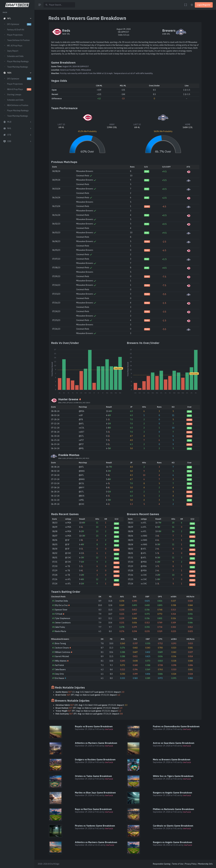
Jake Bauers (60, 670)
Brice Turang (61, 643)
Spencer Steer (61, 610)
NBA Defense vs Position (18, 105)
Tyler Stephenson (63, 618)
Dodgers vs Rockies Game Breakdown (95, 760)
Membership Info (205, 864)
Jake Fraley (60, 627)
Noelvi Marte (61, 631)
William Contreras (63, 652)
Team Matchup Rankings (18, 67)
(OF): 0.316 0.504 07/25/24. (91, 705)
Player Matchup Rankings (18, 61)
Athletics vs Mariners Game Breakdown (96, 743)
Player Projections (15, 35)
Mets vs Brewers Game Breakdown (172, 760)
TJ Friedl (59, 614)
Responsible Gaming (162, 864)
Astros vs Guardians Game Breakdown (174, 743)
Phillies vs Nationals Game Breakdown (173, 809)
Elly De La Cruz (61, 605)
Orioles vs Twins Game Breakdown (93, 776)
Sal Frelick (60, 665)
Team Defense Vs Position (18, 40)
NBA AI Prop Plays (19, 89)
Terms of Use (178, 864)
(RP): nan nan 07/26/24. (89, 714)
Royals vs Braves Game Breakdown (94, 726)
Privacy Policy (191, 864)
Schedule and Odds (15, 56)
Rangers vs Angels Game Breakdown (172, 793)
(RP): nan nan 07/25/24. (89, 708)
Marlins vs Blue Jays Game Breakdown (95, 793)
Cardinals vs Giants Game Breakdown (173, 826)
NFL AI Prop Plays (15, 46)
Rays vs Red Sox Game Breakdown (93, 809)
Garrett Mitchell (62, 656)
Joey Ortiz (60, 674)
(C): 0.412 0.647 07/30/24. (90, 692)
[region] (17, 437)
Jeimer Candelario (63, 623)
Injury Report (13, 51)
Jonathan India (62, 601)
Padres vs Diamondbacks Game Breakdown (176, 726)
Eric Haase (60, 678)
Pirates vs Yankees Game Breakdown (95, 826)
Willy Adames (61, 661)
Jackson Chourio (62, 648)
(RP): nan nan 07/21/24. (88, 695)
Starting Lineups (14, 95)
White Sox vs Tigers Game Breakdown (173, 776)
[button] (17, 19)
